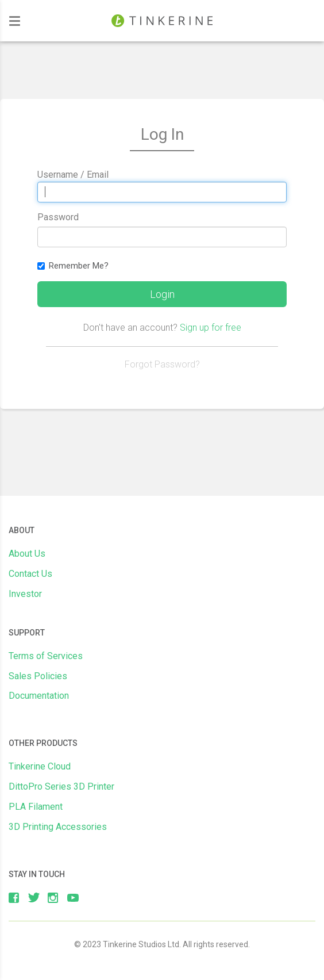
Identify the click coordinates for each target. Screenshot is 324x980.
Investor (25, 594)
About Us (27, 554)
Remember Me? (73, 266)
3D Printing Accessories (58, 827)
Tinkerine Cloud (40, 766)
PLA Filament (36, 807)
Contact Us (30, 574)
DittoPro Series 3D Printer (61, 786)
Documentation (39, 696)
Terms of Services (46, 656)
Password (58, 217)
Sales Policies (38, 676)
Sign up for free (211, 328)
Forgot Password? (162, 364)
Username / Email (73, 175)
